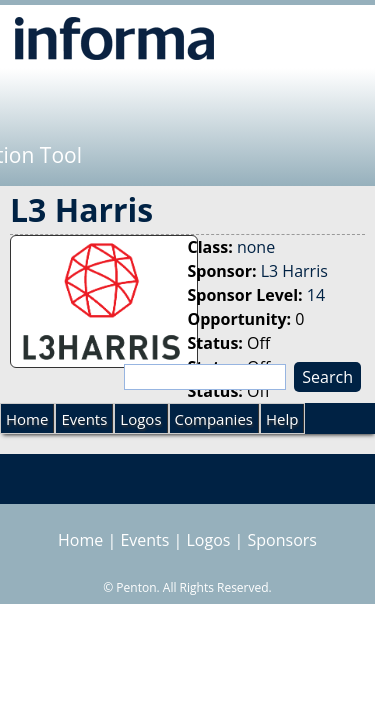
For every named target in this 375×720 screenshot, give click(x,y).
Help (282, 419)
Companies (214, 419)
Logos (140, 419)
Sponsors (282, 540)
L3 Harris (294, 271)
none (256, 247)
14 (316, 295)
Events (84, 419)
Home (27, 419)
